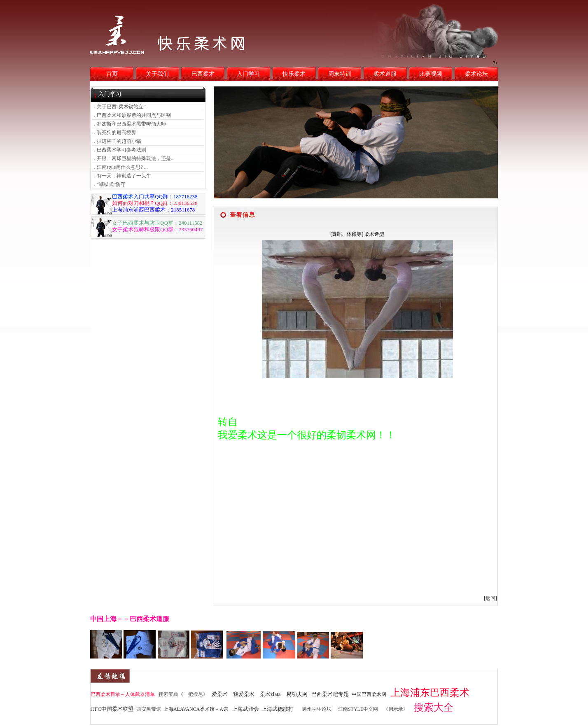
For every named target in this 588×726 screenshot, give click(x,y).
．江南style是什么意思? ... (120, 167)
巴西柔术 (203, 74)
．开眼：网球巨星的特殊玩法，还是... (133, 158)
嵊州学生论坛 (317, 709)
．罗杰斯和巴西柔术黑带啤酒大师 (129, 124)
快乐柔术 (294, 74)
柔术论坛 (476, 74)
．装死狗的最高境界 (114, 133)
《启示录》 (396, 709)
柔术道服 (385, 74)
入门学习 (248, 74)
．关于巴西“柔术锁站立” (119, 107)
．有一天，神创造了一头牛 (121, 176)
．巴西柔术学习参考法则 (119, 150)
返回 (490, 598)
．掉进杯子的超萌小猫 (117, 141)
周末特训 (340, 74)
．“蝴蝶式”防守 (109, 184)
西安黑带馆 (149, 709)
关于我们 (157, 74)
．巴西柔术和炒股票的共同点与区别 (131, 115)
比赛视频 (431, 74)
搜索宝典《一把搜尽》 (183, 694)
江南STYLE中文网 (358, 709)
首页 (112, 74)
